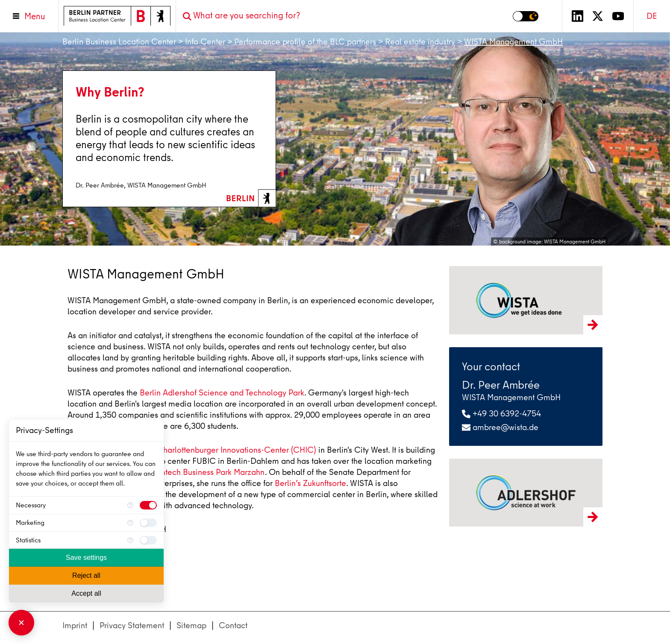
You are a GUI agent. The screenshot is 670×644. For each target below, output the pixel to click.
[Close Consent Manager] (21, 623)
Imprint (75, 625)
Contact (233, 625)
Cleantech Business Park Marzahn (204, 472)
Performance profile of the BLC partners (305, 42)
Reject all (86, 575)
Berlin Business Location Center (119, 42)
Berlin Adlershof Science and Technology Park (222, 393)
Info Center (205, 42)
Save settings (86, 558)
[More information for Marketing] (130, 523)
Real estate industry (420, 42)
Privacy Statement (132, 625)
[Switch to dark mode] (526, 16)
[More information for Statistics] (130, 540)
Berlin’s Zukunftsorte (310, 483)
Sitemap (191, 625)
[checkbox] (148, 505)
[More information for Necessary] (130, 505)
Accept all (86, 593)
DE (652, 16)
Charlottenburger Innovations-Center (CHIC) (237, 450)
